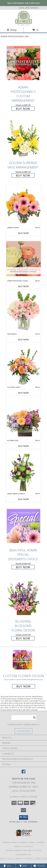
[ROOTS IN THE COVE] (23, 18)
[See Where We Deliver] (23, 731)
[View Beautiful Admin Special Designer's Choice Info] (23, 526)
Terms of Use (41, 859)
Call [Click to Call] (8, 866)
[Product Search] (24, 718)
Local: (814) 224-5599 (23, 791)
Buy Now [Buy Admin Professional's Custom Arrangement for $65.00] (23, 109)
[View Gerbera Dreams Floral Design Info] (23, 205)
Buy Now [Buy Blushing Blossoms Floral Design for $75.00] (23, 638)
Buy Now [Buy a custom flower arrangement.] (24, 686)
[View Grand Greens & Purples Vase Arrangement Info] (23, 472)
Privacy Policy (7, 859)
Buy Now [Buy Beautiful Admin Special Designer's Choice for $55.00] (23, 567)
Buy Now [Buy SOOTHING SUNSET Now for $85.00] (23, 393)
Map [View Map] (23, 866)
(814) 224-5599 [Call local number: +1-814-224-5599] (31, 8)
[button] (24, 817)
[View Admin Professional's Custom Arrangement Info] (23, 63)
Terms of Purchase (24, 859)
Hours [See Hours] (39, 866)
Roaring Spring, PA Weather (19, 850)
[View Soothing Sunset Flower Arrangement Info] (23, 365)
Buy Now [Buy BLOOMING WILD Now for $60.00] (23, 446)
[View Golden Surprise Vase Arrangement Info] (23, 139)
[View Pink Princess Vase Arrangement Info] (23, 312)
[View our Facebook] (23, 773)
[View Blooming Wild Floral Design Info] (23, 418)
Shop (12, 30)
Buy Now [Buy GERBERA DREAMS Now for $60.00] (23, 233)
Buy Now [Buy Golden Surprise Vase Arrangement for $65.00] (23, 175)
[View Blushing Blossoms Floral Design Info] (23, 597)
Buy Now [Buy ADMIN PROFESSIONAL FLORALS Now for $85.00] (23, 286)
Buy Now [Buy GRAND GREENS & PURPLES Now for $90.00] (23, 499)
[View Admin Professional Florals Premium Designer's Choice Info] (23, 259)
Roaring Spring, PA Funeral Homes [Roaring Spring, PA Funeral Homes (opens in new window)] (19, 842)
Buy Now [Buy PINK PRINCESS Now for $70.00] (23, 340)
